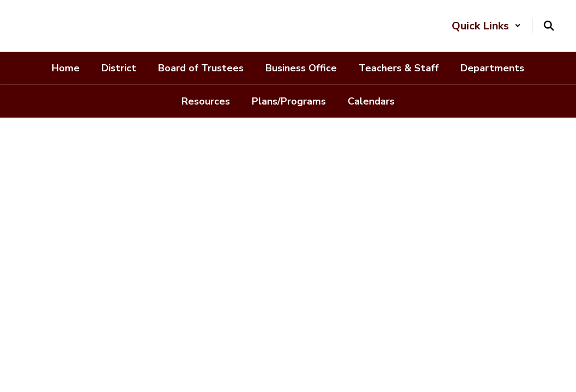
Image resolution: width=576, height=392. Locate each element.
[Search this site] (549, 26)
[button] (486, 26)
